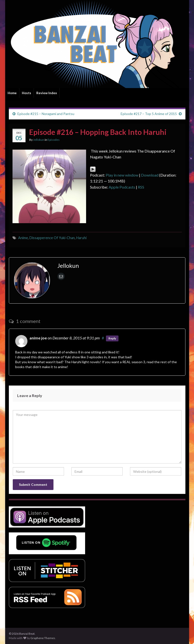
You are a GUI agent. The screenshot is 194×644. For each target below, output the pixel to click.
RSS (141, 187)
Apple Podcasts (122, 187)
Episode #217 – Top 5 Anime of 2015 (149, 114)
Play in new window (122, 175)
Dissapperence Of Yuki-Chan (52, 238)
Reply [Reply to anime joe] (112, 338)
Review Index (47, 93)
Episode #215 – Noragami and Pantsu (46, 114)
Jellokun (39, 140)
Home (12, 93)
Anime (23, 238)
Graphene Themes (43, 638)
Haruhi (81, 238)
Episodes (54, 140)
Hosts (26, 93)
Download (150, 175)
